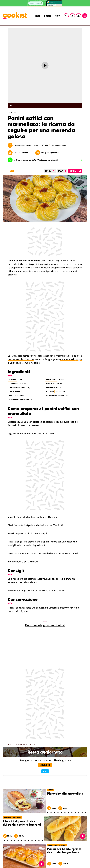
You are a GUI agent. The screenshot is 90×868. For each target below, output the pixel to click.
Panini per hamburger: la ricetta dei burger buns (64, 851)
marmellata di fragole (67, 356)
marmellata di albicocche (21, 359)
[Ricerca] (66, 16)
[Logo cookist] (15, 16)
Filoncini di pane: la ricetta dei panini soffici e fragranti (22, 823)
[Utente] (79, 16)
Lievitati (11, 744)
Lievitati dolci (22, 744)
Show (57, 16)
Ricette (47, 16)
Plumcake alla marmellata (65, 794)
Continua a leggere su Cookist (45, 625)
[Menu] (85, 16)
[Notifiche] (72, 16)
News (37, 16)
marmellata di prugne (71, 359)
